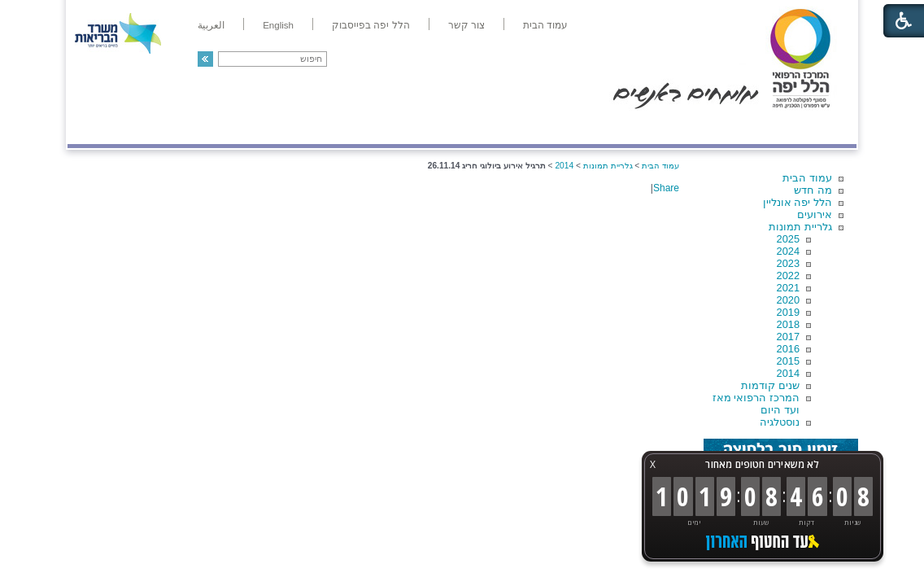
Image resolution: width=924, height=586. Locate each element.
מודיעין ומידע (810, 127)
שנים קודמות (770, 385)
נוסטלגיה (780, 422)
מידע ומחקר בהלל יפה (407, 127)
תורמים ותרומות (174, 127)
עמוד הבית (807, 178)
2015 (788, 361)
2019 (788, 312)
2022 (788, 276)
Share (666, 188)
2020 (788, 300)
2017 (788, 337)
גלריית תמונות (800, 227)
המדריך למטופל (518, 127)
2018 (788, 324)
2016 (788, 349)
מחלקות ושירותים (711, 127)
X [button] (653, 464)
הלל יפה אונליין (798, 202)
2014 (788, 373)
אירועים (815, 214)
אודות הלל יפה (612, 127)
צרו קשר (94, 127)
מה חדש (813, 190)
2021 (788, 288)
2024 (788, 251)
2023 (788, 263)
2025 (788, 239)
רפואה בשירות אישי (285, 127)
